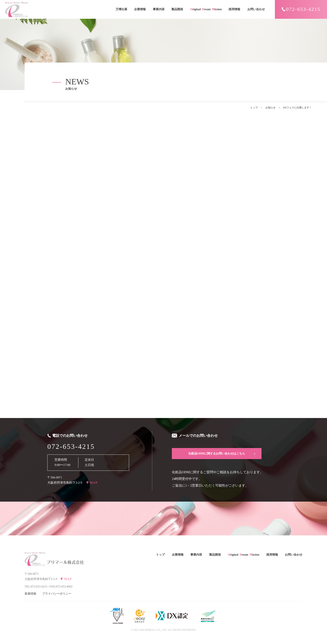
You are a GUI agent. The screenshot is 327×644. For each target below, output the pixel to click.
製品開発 (177, 9)
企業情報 (140, 9)
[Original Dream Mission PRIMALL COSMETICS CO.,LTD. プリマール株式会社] (35, 559)
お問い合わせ (256, 9)
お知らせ (270, 108)
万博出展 (121, 9)
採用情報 (234, 9)
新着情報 (30, 594)
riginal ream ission (206, 9)
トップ (254, 108)
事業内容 (159, 9)
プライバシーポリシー (57, 594)
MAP (94, 483)
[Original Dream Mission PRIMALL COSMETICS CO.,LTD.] (17, 9)
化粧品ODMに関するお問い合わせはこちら (217, 454)
